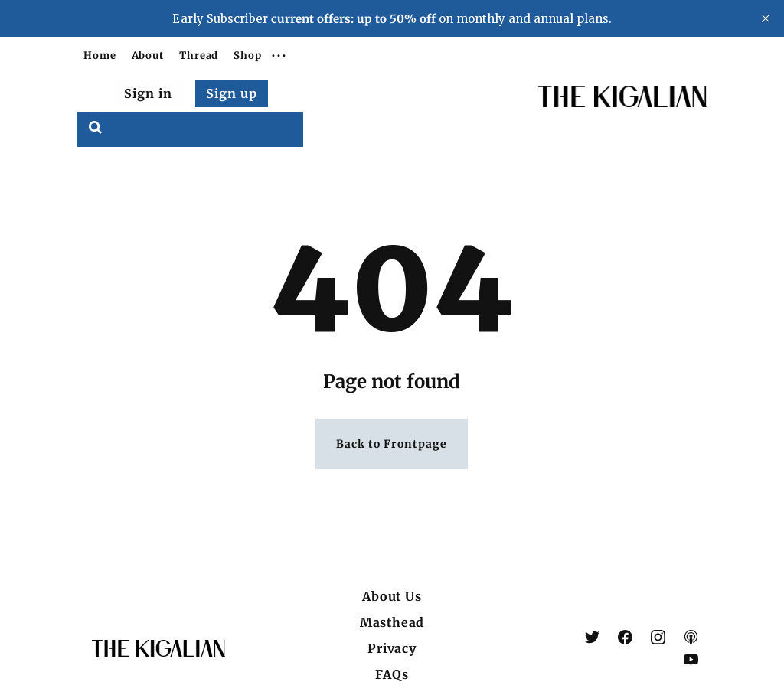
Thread (199, 55)
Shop (248, 55)
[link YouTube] (691, 659)
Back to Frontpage (392, 444)
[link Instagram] (658, 637)
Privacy (392, 648)
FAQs (392, 674)
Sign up (231, 93)
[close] (766, 18)
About (148, 55)
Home (100, 55)
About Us (392, 596)
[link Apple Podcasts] (691, 637)
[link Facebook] (625, 637)
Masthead (392, 622)
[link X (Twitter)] (592, 637)
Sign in (148, 93)
